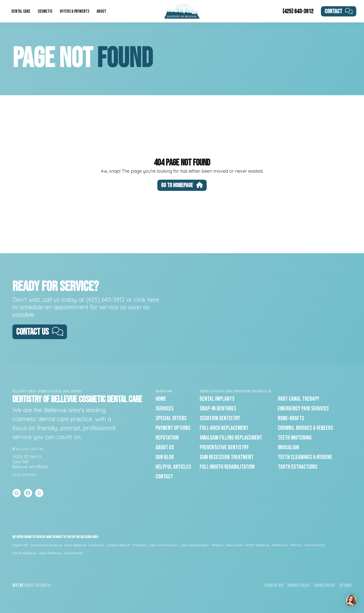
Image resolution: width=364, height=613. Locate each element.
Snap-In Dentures (218, 409)
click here (147, 300)
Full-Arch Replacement (224, 428)
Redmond (280, 545)
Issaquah (96, 545)
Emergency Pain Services (303, 409)
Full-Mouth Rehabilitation (227, 467)
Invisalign (288, 447)
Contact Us (40, 332)
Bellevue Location (28, 449)
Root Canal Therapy (299, 399)
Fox (37, 585)
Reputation (167, 438)
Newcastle (234, 545)
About (101, 11)
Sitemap (345, 585)
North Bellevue (257, 545)
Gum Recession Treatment (227, 457)
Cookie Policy (325, 585)
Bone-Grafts (291, 418)
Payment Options (173, 428)
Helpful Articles (173, 467)
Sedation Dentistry (220, 418)
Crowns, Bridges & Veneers (305, 428)
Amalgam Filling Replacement (231, 438)
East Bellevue (76, 545)
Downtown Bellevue (46, 545)
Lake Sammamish (163, 545)
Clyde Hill (20, 545)
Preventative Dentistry (224, 447)
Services (165, 409)
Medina (217, 545)
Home (161, 399)
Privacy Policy (299, 585)
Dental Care (21, 11)
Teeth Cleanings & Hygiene (305, 457)
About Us (165, 447)
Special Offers (171, 418)
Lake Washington (195, 545)
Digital (46, 585)
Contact (339, 11)
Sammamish (315, 545)
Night (29, 585)
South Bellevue (24, 553)
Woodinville (74, 553)
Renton (296, 545)
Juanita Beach (118, 545)
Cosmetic (45, 11)
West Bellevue (50, 553)
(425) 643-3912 (298, 11)
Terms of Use (273, 585)
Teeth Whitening (295, 438)
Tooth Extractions (298, 467)
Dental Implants (217, 399)
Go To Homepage (182, 185)
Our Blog (165, 457)
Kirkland (139, 545)
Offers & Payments (74, 11)
